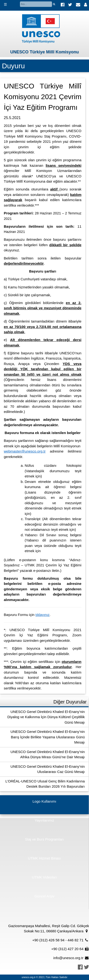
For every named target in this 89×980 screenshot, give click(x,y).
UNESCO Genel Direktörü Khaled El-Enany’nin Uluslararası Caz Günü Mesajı (48, 769)
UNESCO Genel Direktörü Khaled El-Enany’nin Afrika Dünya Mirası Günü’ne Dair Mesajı (48, 754)
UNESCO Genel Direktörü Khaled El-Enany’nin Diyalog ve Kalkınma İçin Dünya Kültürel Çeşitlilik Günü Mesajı (46, 717)
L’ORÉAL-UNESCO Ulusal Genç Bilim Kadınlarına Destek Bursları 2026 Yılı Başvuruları (45, 784)
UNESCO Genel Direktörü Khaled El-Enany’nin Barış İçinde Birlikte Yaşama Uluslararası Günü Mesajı (48, 737)
